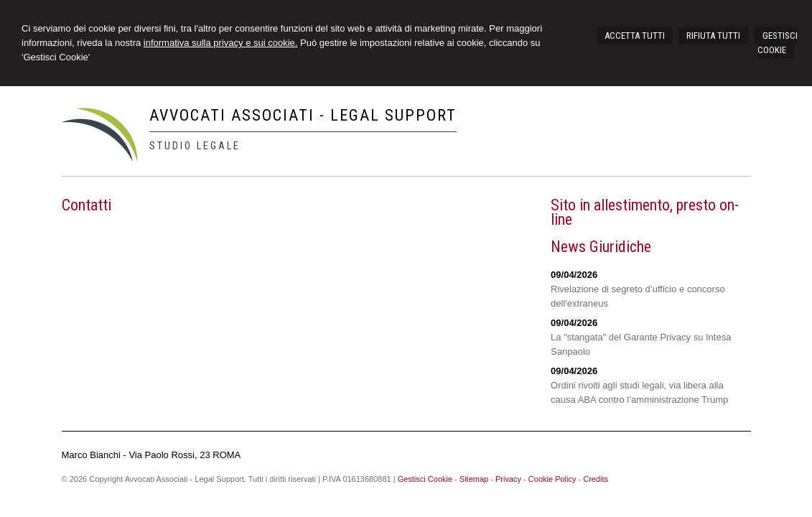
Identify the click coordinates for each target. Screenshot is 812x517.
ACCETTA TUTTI (635, 36)
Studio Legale (195, 146)
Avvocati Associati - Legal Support (303, 115)
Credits (596, 479)
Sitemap (474, 479)
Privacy (508, 479)
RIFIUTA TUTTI (713, 36)
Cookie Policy (552, 479)
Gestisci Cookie (425, 479)
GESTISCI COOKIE (778, 43)
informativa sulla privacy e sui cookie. (221, 43)
